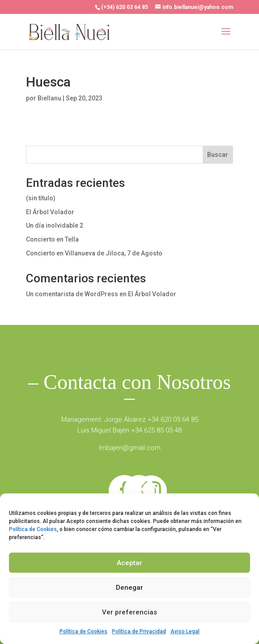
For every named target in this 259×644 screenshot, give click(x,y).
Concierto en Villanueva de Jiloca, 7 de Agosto (94, 253)
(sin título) (41, 198)
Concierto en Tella (52, 239)
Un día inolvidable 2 (55, 225)
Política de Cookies (33, 529)
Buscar (218, 155)
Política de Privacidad (139, 631)
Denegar (129, 588)
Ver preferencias (129, 612)
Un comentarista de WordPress (72, 294)
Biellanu (49, 98)
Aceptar (129, 563)
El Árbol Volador (50, 212)
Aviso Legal (185, 631)
